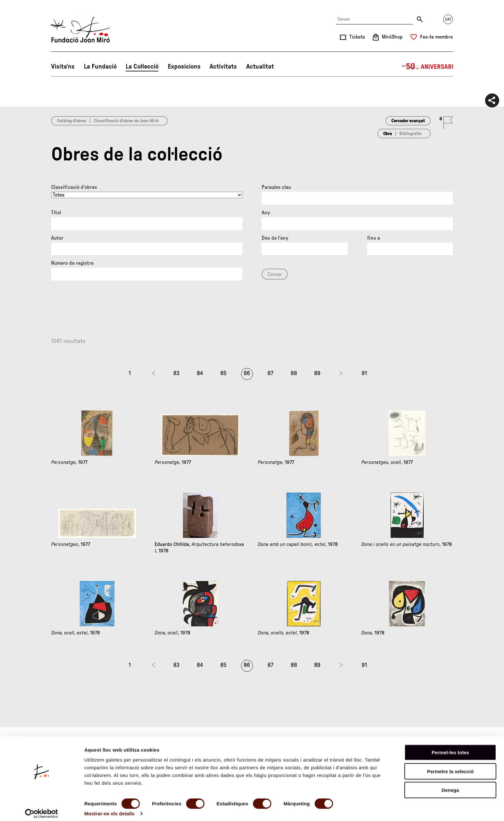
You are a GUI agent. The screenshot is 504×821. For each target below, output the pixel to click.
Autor (57, 238)
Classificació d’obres (74, 187)
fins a (373, 238)
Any (266, 213)
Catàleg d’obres (72, 121)
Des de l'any (275, 238)
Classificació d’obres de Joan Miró (126, 121)
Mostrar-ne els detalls (109, 808)
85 (223, 374)
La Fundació (100, 67)
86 (247, 374)
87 (270, 374)
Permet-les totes (450, 747)
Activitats (223, 67)
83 (176, 374)
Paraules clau (276, 187)
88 (294, 374)
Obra (387, 134)
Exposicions (184, 67)
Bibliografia (410, 134)
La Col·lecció (142, 67)
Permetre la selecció (450, 766)
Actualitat (260, 67)
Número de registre (72, 263)
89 (317, 374)
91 (364, 374)
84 (200, 374)
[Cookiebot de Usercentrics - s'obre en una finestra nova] (42, 808)
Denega (450, 785)
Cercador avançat (408, 121)
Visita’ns (63, 67)
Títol (56, 213)
